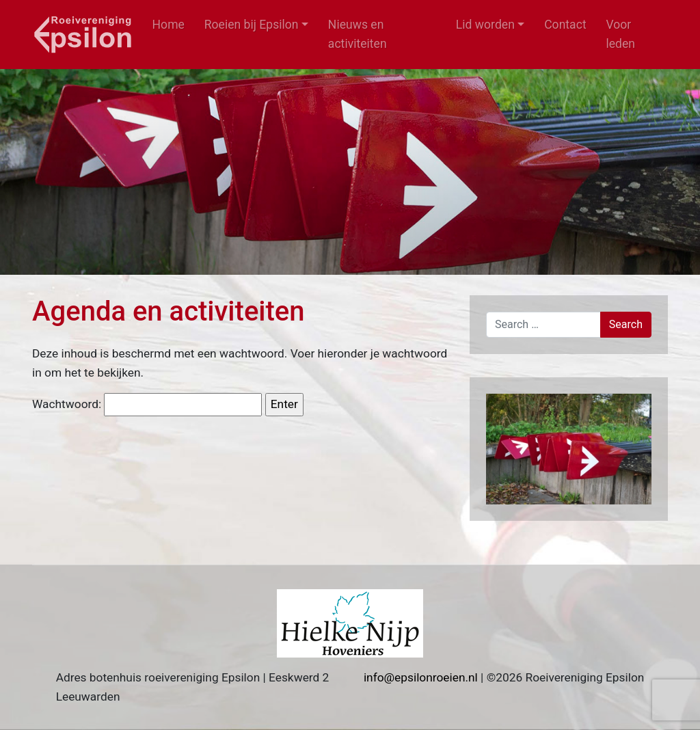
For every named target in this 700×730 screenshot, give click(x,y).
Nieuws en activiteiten (358, 34)
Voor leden (620, 34)
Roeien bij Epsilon (252, 25)
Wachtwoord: (147, 405)
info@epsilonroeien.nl (421, 677)
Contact (565, 25)
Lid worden (485, 25)
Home (169, 25)
